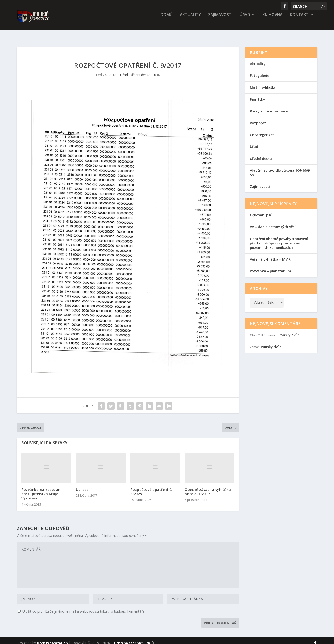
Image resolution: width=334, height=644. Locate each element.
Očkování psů (261, 211)
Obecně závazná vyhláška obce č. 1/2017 (208, 487)
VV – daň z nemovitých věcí (273, 222)
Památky (257, 95)
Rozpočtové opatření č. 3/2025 (151, 487)
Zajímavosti (220, 18)
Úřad (245, 18)
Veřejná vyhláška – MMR (270, 255)
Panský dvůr (289, 331)
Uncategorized (262, 130)
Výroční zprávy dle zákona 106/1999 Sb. (280, 168)
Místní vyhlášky (263, 83)
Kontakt (299, 18)
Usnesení (84, 485)
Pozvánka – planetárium (270, 267)
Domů (167, 18)
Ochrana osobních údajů (134, 638)
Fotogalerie (259, 71)
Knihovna (273, 18)
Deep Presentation (52, 638)
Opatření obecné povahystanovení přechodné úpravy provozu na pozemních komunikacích (279, 239)
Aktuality (190, 18)
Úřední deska (140, 70)
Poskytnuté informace (269, 107)
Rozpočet (258, 119)
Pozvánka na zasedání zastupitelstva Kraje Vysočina (41, 490)
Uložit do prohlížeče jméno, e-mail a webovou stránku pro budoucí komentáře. (84, 607)
